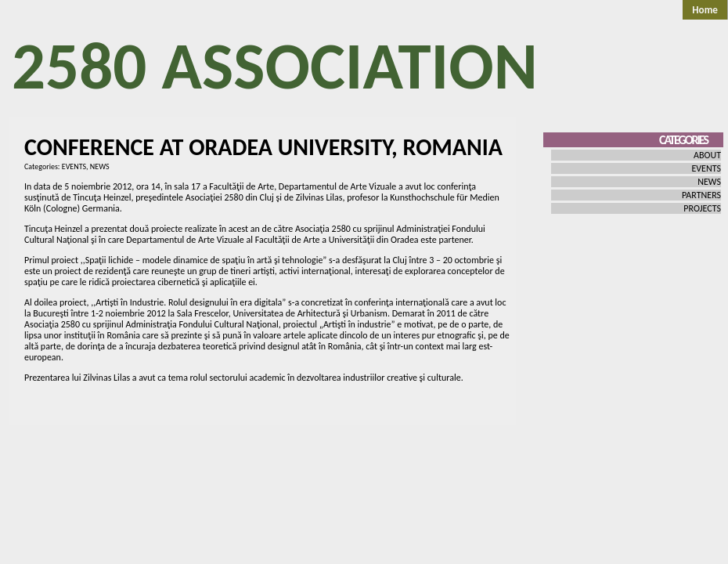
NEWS (100, 166)
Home (705, 10)
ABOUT (707, 155)
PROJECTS (702, 208)
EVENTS (74, 166)
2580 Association (275, 66)
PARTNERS (701, 195)
